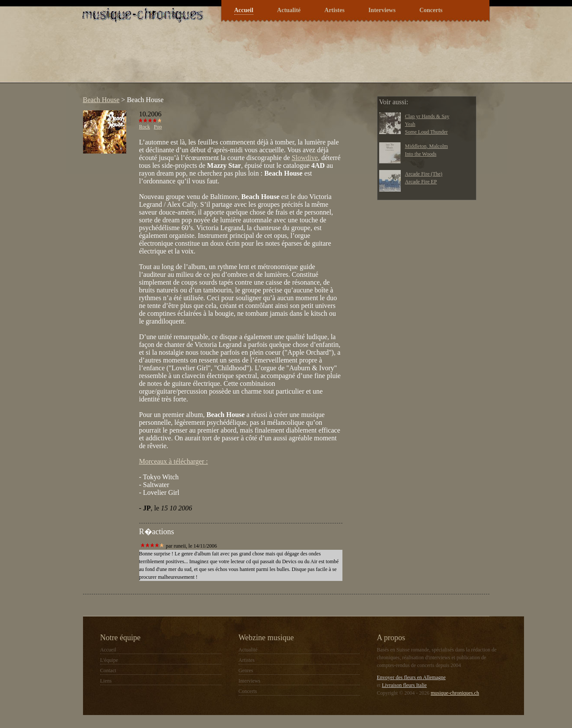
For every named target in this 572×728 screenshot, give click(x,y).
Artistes (334, 10)
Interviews (382, 10)
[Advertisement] (236, 58)
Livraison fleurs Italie (404, 685)
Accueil (244, 10)
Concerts (431, 10)
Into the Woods (421, 154)
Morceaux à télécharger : (174, 461)
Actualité (289, 10)
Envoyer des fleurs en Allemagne (411, 677)
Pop (158, 127)
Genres (246, 670)
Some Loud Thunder (427, 132)
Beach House (101, 100)
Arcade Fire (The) (424, 174)
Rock (145, 127)
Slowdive (305, 158)
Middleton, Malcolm (427, 146)
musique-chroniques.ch (455, 693)
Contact (108, 670)
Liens (106, 681)
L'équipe (109, 660)
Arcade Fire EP (421, 182)
